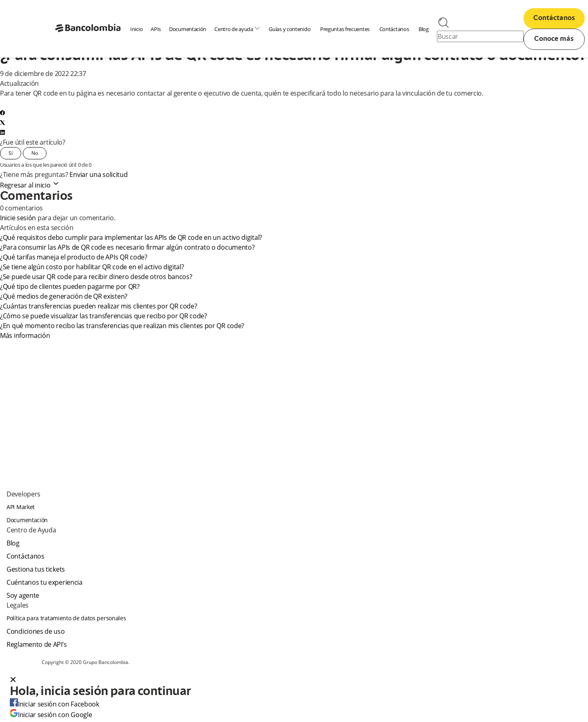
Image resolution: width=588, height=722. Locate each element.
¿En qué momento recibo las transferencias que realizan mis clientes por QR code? (122, 326)
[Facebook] (2, 113)
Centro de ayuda (237, 29)
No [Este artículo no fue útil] (35, 153)
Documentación (188, 29)
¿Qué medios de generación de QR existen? (64, 296)
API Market (21, 507)
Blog (424, 29)
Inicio (136, 29)
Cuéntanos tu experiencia (45, 582)
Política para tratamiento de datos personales (66, 618)
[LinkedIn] (2, 132)
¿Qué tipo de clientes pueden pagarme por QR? (70, 286)
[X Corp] (2, 123)
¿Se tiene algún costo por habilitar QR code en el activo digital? (92, 267)
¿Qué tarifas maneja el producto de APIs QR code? (74, 257)
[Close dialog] (13, 680)
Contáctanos (394, 29)
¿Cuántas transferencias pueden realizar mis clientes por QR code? (99, 306)
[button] (294, 680)
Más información (25, 335)
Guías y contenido (290, 29)
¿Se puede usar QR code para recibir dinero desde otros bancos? (96, 277)
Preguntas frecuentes (345, 29)
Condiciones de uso (36, 631)
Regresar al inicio (30, 185)
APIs (156, 29)
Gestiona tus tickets (36, 569)
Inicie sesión (18, 218)
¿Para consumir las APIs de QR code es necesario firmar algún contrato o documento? (128, 247)
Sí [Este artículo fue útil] (11, 153)
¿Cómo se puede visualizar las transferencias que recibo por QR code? (104, 316)
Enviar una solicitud (98, 174)
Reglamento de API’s (37, 644)
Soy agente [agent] (23, 595)
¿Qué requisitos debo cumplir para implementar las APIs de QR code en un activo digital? (131, 237)
